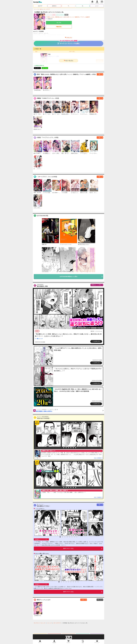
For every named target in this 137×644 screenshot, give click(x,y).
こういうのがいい (40, 509)
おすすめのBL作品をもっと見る (68, 276)
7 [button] (76, 448)
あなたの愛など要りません (42, 554)
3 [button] (66, 448)
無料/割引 (54, 6)
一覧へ (99, 74)
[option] (48, 434)
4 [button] (68, 448)
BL (83, 6)
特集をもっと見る (96, 285)
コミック (36, 9)
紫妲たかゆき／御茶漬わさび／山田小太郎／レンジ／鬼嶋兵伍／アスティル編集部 (68, 17)
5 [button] (71, 448)
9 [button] (78, 582)
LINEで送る (45, 68)
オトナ (97, 6)
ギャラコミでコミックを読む (69, 43)
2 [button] (64, 448)
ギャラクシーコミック (39, 623)
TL (69, 6)
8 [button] (77, 537)
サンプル (59, 23)
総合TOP (40, 6)
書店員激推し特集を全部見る (70, 410)
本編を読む (59, 27)
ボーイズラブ (47, 9)
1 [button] (61, 448)
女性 (41, 9)
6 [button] (73, 448)
